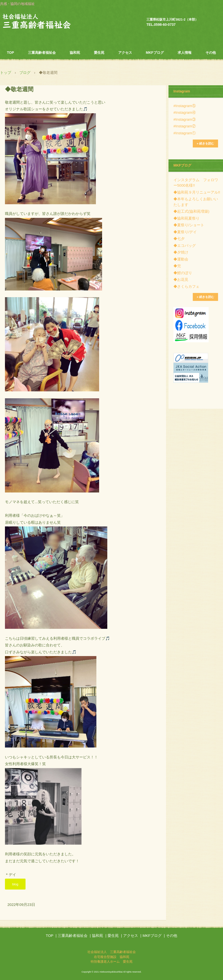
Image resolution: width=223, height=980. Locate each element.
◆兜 (177, 266)
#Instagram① (185, 133)
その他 (211, 53)
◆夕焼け (181, 252)
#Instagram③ (185, 119)
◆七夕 (179, 239)
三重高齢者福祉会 (42, 53)
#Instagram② (185, 126)
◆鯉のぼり (183, 273)
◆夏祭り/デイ (185, 232)
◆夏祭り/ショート (189, 225)
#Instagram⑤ (185, 106)
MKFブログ (155, 53)
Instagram (182, 91)
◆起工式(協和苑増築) (191, 211)
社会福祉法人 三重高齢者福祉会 (47, 22)
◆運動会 (181, 259)
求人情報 (185, 53)
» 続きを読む (205, 144)
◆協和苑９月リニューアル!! (197, 192)
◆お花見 (181, 279)
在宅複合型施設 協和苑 (112, 957)
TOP (11, 53)
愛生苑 (99, 53)
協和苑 (75, 53)
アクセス (125, 53)
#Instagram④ (185, 112)
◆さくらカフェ (186, 286)
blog (15, 884)
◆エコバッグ (185, 245)
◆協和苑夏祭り (186, 218)
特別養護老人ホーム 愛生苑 (112, 962)
